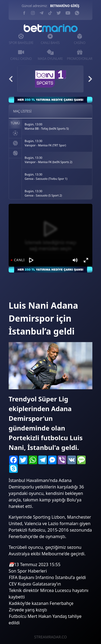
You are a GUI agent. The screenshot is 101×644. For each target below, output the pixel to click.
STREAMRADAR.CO (50, 637)
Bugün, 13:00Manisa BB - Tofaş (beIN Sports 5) (47, 126)
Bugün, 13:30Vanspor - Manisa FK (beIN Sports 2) (49, 160)
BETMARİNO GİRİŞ (65, 6)
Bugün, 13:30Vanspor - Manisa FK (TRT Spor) (45, 143)
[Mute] (75, 260)
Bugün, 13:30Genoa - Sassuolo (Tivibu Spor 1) (46, 177)
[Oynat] (31, 260)
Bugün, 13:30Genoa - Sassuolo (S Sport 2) (43, 193)
